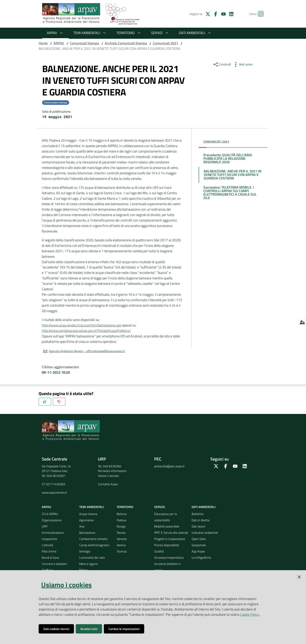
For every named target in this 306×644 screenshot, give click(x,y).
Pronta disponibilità (167, 545)
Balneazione (87, 533)
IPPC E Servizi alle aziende (171, 533)
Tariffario (47, 570)
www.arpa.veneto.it (54, 492)
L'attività (47, 545)
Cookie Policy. (250, 614)
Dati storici (198, 526)
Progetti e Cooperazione (170, 539)
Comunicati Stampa (84, 43)
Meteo (83, 570)
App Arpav (198, 551)
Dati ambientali (196, 33)
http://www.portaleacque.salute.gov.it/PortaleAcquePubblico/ (86, 331)
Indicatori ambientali (205, 533)
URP (45, 526)
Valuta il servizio (108, 476)
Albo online (49, 551)
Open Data (199, 539)
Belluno (122, 514)
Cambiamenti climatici (93, 539)
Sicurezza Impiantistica (169, 558)
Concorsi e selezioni (54, 564)
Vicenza (122, 551)
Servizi (160, 33)
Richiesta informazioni (112, 471)
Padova (121, 520)
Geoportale (199, 545)
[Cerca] (259, 14)
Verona (121, 545)
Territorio (129, 33)
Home (43, 43)
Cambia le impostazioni (124, 629)
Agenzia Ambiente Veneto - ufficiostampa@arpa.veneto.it (87, 351)
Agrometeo (86, 520)
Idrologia (85, 551)
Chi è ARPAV (50, 514)
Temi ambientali (90, 33)
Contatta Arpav (108, 484)
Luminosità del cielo (92, 558)
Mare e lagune (89, 564)
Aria (82, 526)
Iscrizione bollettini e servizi (167, 567)
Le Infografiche (201, 558)
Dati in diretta (201, 520)
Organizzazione (52, 520)
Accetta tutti (89, 629)
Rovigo (121, 526)
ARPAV (55, 33)
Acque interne (88, 514)
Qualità (159, 551)
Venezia (122, 539)
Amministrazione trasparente (53, 536)
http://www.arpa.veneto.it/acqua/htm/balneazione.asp (81, 325)
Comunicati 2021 (165, 43)
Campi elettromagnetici (94, 545)
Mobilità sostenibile (167, 526)
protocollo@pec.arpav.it (169, 466)
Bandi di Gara (50, 558)
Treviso (121, 533)
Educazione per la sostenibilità (165, 517)
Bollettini (198, 514)
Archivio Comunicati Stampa (126, 43)
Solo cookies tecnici (56, 629)
